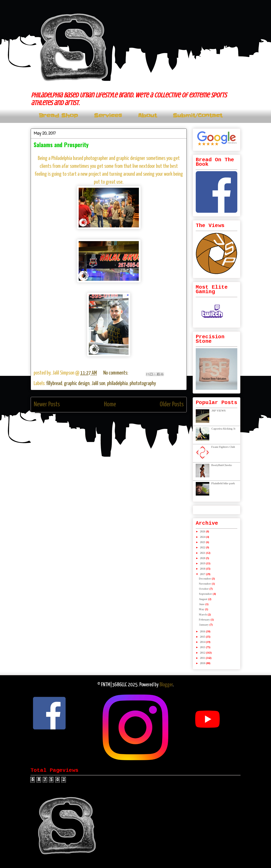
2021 (203, 553)
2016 (203, 632)
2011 (203, 658)
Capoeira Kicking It (223, 429)
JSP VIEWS (218, 411)
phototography (143, 384)
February (205, 620)
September (206, 594)
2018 (203, 569)
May (202, 609)
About (147, 116)
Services (108, 116)
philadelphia (117, 384)
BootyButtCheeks (222, 465)
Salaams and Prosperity (61, 145)
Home (110, 404)
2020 (203, 558)
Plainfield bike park (223, 483)
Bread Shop (58, 116)
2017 (203, 574)
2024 (203, 537)
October (204, 589)
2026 (203, 532)
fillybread (54, 384)
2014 (203, 642)
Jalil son (98, 384)
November (205, 584)
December (205, 579)
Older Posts (172, 404)
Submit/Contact (198, 116)
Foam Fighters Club (223, 447)
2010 (203, 663)
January (204, 625)
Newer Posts (47, 404)
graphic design (77, 384)
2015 (203, 637)
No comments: (116, 373)
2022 (203, 548)
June (202, 604)
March (203, 615)
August (204, 599)
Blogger (166, 685)
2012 (203, 653)
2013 (203, 647)
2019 (203, 563)
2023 (203, 542)
